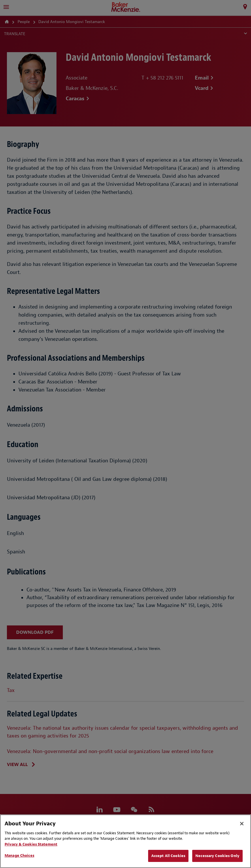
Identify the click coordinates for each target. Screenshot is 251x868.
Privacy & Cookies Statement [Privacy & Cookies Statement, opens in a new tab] (31, 844)
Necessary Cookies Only (217, 856)
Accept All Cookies (168, 856)
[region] (125, 841)
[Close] (242, 824)
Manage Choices (19, 855)
